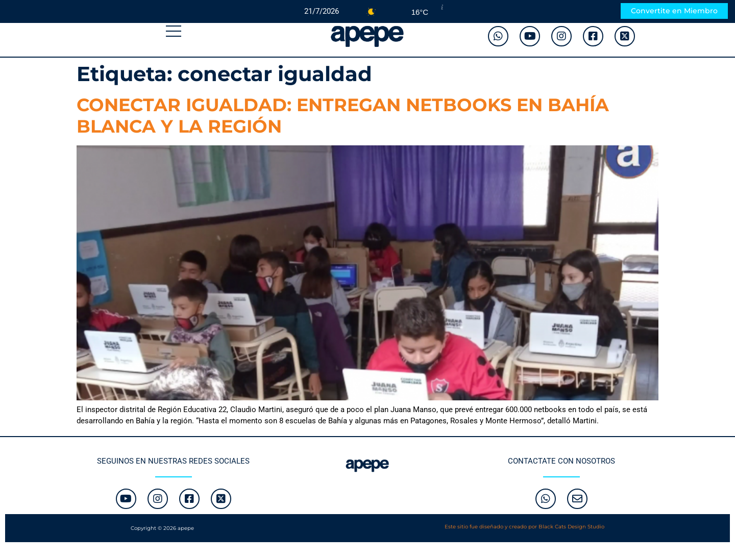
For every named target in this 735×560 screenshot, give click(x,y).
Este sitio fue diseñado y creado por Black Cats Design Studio (524, 527)
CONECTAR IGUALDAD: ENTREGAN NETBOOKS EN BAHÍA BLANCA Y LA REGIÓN (343, 116)
